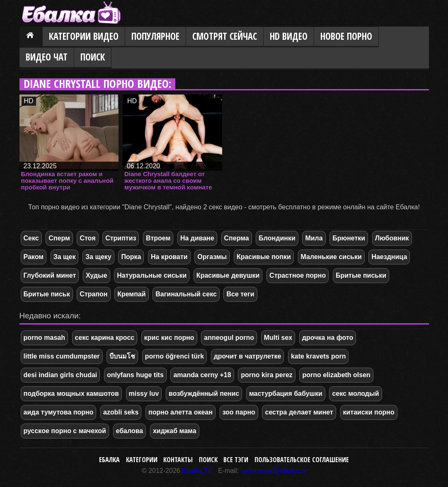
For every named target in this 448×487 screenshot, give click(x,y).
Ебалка (109, 460)
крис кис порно (169, 338)
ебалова (130, 431)
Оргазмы (212, 257)
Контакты (178, 460)
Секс (31, 238)
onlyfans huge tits (135, 375)
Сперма (237, 238)
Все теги (240, 294)
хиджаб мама (175, 431)
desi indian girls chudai (61, 375)
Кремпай (131, 294)
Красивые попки (264, 257)
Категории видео (84, 36)
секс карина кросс (105, 338)
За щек (65, 257)
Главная (31, 37)
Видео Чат (47, 57)
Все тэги (236, 460)
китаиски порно (369, 412)
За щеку (98, 257)
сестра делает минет (299, 412)
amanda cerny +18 (202, 375)
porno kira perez (266, 375)
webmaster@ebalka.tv (274, 471)
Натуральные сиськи (152, 275)
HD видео (289, 36)
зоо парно (239, 412)
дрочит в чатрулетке (248, 356)
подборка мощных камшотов (71, 394)
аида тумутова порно (59, 412)
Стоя (87, 238)
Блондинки (277, 238)
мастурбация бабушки (286, 394)
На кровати (169, 257)
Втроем (158, 238)
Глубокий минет (50, 275)
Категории (142, 460)
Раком (34, 257)
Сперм (59, 238)
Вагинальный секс (186, 294)
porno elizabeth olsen (336, 375)
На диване (197, 238)
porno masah (44, 338)
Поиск (93, 57)
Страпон (93, 294)
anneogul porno (229, 338)
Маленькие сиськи (331, 257)
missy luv (144, 394)
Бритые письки (361, 275)
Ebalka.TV (197, 471)
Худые (97, 275)
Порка (131, 257)
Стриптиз (121, 238)
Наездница (389, 257)
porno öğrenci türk (174, 356)
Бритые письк (47, 294)
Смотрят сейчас (225, 36)
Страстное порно (298, 275)
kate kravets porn (318, 356)
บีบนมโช (122, 356)
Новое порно (346, 36)
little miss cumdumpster (62, 356)
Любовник (392, 238)
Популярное (155, 36)
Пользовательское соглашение (302, 460)
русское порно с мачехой (65, 431)
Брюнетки (349, 238)
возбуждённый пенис (204, 394)
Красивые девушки (228, 275)
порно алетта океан (180, 412)
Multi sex (278, 338)
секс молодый (355, 394)
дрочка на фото (328, 338)
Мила (314, 238)
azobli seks (121, 412)
